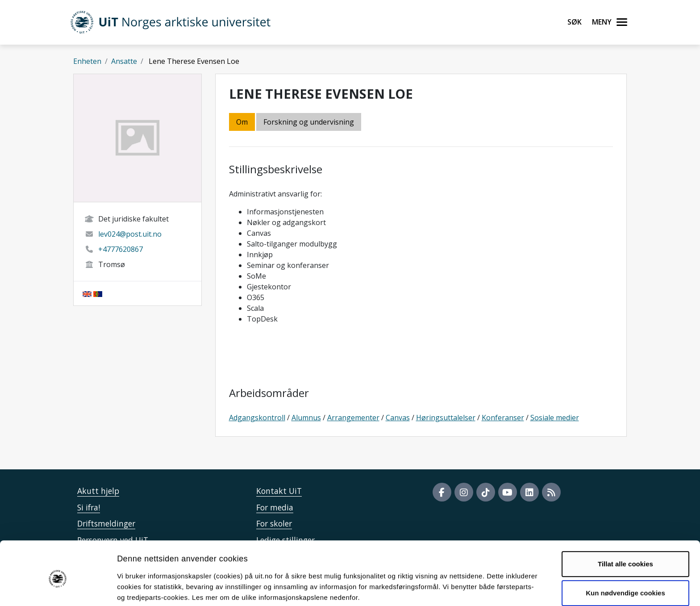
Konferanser (503, 418)
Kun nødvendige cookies (625, 555)
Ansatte (124, 61)
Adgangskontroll (257, 418)
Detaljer (475, 588)
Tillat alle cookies (625, 526)
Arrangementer (353, 418)
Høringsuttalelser (446, 418)
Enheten (87, 61)
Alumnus (306, 418)
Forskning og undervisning (309, 122)
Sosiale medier (555, 418)
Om (242, 122)
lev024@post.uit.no (130, 234)
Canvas (398, 418)
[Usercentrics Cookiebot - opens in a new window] (58, 589)
